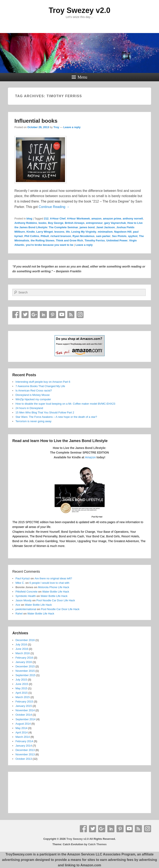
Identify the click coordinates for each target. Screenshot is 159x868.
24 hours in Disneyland (29, 408)
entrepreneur (94, 223)
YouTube (62, 315)
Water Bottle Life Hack (56, 592)
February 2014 (24, 741)
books (43, 223)
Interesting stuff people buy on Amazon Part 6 (43, 382)
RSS (71, 315)
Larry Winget (44, 232)
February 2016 (24, 658)
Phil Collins (32, 236)
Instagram (80, 315)
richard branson (61, 236)
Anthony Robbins (26, 223)
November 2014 (25, 710)
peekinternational (26, 609)
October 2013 (24, 759)
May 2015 (21, 688)
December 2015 (25, 666)
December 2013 (25, 750)
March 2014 (23, 737)
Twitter (25, 315)
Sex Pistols (119, 236)
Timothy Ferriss (95, 240)
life (68, 232)
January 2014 (24, 746)
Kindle (31, 232)
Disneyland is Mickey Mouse (33, 395)
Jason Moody (23, 600)
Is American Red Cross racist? (34, 391)
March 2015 (23, 697)
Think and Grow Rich (70, 240)
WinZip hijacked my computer (33, 399)
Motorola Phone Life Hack (54, 587)
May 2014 (21, 728)
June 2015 (22, 684)
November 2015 (25, 671)
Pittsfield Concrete (26, 592)
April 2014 (22, 732)
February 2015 (24, 702)
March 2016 (23, 653)
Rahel (19, 614)
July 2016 (21, 644)
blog (29, 219)
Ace (18, 605)
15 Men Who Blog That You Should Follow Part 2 (45, 412)
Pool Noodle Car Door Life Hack (56, 600)
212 (46, 219)
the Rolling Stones (43, 240)
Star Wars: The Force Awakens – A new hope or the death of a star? (56, 417)
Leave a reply (72, 127)
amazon (96, 219)
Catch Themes (97, 844)
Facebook (16, 315)
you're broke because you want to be (50, 245)
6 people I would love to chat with (49, 583)
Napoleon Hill (123, 232)
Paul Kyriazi (23, 578)
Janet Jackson (105, 227)
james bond (87, 227)
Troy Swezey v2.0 (79, 10)
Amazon (90, 457)
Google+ (34, 315)
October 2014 (24, 715)
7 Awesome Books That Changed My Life (40, 386)
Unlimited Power (117, 240)
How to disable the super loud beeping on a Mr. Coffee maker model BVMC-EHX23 (65, 404)
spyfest (133, 236)
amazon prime (112, 219)
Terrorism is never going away (33, 421)
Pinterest (53, 315)
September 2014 (25, 719)
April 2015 (22, 693)
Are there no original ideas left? (53, 578)
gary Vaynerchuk (115, 223)
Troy (56, 127)
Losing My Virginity (84, 232)
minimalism (105, 232)
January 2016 (24, 662)
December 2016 (25, 640)
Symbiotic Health (26, 596)
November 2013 (25, 754)
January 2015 (24, 706)
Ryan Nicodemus (83, 236)
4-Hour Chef (58, 219)
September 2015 (25, 675)
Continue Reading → (54, 207)
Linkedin (43, 315)
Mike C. (20, 583)
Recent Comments (26, 572)
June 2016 (22, 649)
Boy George (56, 223)
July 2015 (21, 680)
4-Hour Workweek (79, 219)
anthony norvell (133, 219)
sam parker (103, 236)
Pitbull (45, 236)
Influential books (36, 121)
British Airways (75, 223)
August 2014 (23, 724)
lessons (59, 232)
